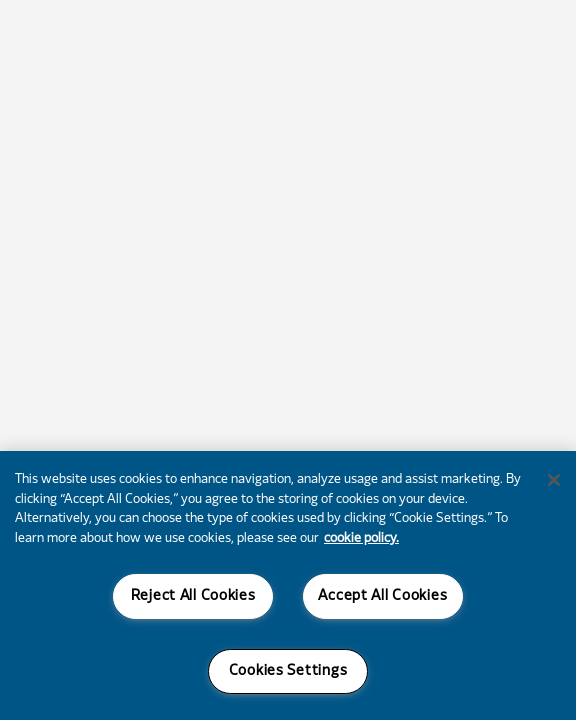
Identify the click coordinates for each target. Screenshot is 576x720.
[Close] (554, 480)
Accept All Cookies (382, 596)
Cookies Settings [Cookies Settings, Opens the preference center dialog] (288, 671)
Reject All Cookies (193, 596)
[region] (288, 585)
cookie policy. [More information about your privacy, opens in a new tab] (361, 539)
